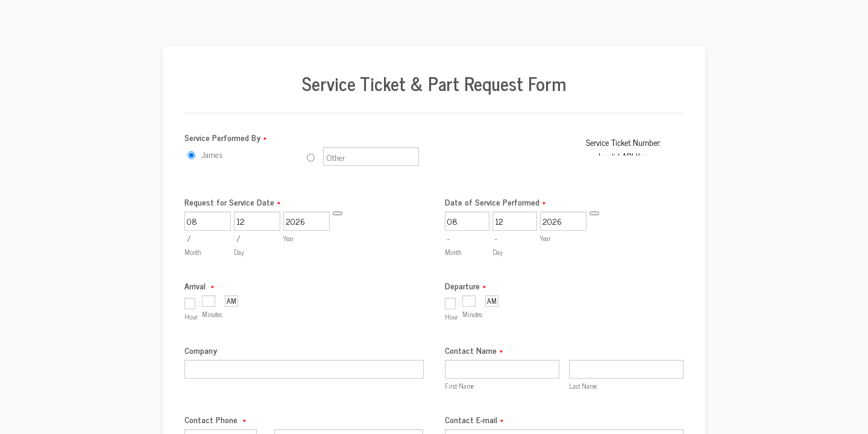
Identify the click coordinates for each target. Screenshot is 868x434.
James (212, 154)
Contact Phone (215, 419)
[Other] (311, 158)
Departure (465, 285)
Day (239, 252)
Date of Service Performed (495, 202)
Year (289, 238)
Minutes (212, 314)
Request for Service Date (232, 202)
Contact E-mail (474, 419)
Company (201, 350)
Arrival (199, 285)
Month (193, 252)
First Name (459, 386)
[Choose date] (338, 213)
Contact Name (474, 350)
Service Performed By (225, 137)
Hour (191, 316)
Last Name (583, 386)
